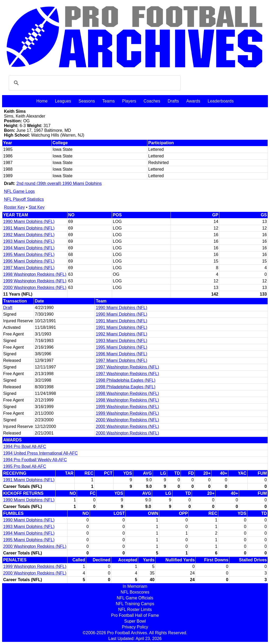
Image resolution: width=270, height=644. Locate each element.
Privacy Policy (135, 627)
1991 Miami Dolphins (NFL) (29, 228)
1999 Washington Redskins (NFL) (35, 281)
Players (129, 101)
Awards (193, 101)
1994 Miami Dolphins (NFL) (29, 248)
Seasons (87, 101)
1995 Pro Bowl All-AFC (25, 466)
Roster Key (14, 207)
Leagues (63, 101)
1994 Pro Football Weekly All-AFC (35, 460)
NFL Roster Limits (135, 610)
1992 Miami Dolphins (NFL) (29, 235)
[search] (94, 83)
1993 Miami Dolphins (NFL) (29, 241)
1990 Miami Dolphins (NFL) (29, 221)
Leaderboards (221, 101)
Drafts (173, 101)
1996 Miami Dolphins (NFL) (29, 261)
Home (42, 101)
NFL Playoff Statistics (24, 199)
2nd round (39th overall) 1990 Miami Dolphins (59, 183)
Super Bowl (135, 621)
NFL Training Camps (135, 604)
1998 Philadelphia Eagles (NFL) (126, 380)
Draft (8, 308)
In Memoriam (135, 586)
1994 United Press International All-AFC (40, 453)
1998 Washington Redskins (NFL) (35, 274)
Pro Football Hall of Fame (135, 615)
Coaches (152, 101)
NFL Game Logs (19, 191)
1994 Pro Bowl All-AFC (25, 447)
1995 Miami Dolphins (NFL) (29, 255)
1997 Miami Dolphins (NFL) (29, 268)
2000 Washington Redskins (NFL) (35, 288)
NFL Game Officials (135, 598)
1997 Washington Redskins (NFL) (127, 367)
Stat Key (37, 207)
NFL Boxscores (135, 592)
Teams (109, 101)
